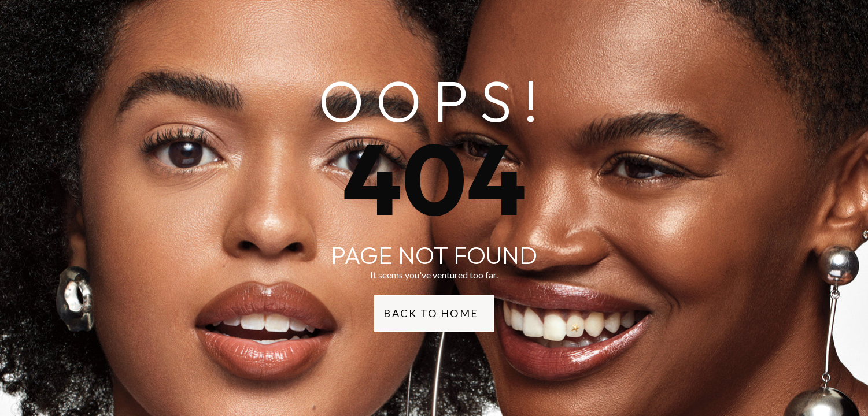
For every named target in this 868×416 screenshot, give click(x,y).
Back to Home (431, 313)
